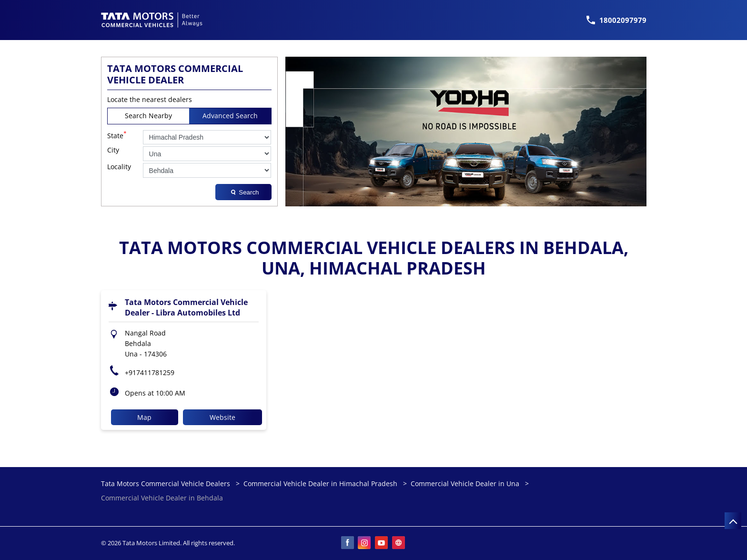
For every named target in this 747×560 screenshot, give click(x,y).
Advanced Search (230, 116)
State (117, 135)
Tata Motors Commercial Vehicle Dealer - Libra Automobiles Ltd (186, 307)
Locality (119, 167)
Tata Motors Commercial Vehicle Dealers (167, 484)
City (113, 150)
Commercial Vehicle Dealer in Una (465, 484)
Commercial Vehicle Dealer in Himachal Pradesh (320, 484)
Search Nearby (148, 116)
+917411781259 (150, 372)
